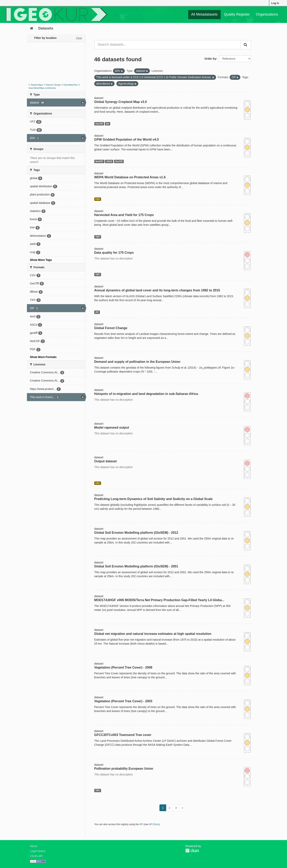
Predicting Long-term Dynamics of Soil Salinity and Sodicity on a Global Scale (153, 499)
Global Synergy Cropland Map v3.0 (121, 102)
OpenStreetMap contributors (42, 88)
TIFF (98, 237)
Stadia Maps (37, 85)
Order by (210, 59)
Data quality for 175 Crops (114, 253)
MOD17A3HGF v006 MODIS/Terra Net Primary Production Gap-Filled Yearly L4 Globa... (159, 600)
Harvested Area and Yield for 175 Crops (124, 215)
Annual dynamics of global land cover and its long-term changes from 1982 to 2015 (157, 290)
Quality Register (237, 14)
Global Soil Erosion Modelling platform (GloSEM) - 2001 (136, 566)
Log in (275, 3)
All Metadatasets (204, 14)
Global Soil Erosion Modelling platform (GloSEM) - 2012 (136, 533)
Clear (79, 38)
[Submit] (246, 45)
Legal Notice (38, 851)
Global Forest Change (111, 328)
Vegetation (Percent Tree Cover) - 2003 (123, 701)
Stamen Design (53, 85)
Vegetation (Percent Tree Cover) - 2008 (123, 667)
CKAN (192, 851)
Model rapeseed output (112, 428)
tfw (108, 124)
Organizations (267, 14)
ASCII (109, 161)
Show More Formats (43, 357)
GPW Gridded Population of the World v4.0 (127, 140)
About (34, 846)
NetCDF (99, 161)
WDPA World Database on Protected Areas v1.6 (130, 177)
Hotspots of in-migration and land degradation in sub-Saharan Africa (146, 394)
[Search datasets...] (168, 45)
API (141, 824)
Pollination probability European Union (124, 769)
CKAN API (36, 856)
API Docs (154, 824)
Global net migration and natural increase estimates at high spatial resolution (153, 634)
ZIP (97, 312)
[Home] (32, 28)
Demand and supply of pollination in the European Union (137, 362)
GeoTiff (99, 124)
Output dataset (106, 461)
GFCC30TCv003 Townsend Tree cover (123, 735)
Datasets (46, 28)
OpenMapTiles (71, 85)
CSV (98, 199)
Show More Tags (41, 260)
